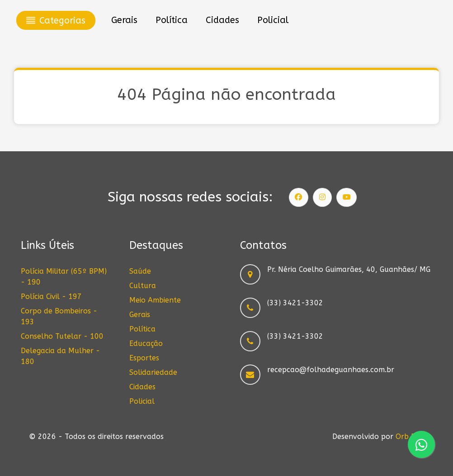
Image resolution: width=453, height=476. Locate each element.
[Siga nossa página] (299, 197)
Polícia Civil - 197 (51, 296)
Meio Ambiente (155, 300)
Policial (142, 401)
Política (142, 329)
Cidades (142, 387)
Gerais (140, 315)
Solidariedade (153, 372)
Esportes (144, 358)
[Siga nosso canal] (347, 197)
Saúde (140, 271)
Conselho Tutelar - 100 (62, 336)
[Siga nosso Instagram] (322, 197)
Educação (146, 343)
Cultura (143, 286)
